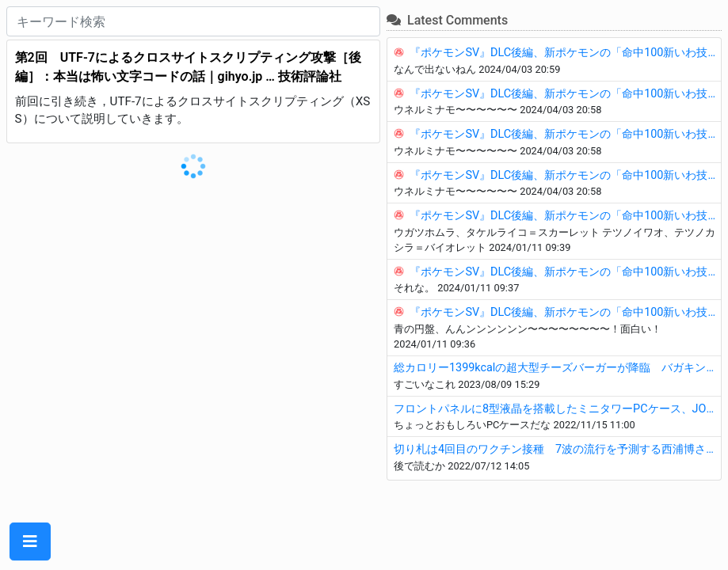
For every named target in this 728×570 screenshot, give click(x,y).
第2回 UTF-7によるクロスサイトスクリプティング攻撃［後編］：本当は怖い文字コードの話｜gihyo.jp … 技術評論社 (188, 67)
